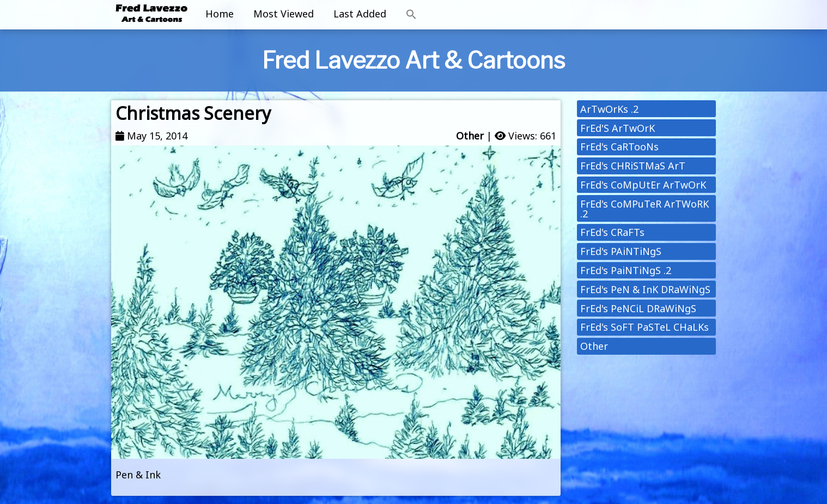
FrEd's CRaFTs (612, 232)
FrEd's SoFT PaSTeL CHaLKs (644, 327)
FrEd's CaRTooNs (619, 147)
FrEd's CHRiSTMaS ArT (633, 166)
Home (220, 14)
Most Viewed (284, 14)
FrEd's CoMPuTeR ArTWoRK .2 (644, 209)
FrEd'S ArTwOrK (618, 128)
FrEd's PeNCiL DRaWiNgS (638, 308)
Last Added (360, 14)
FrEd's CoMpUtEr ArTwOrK (643, 185)
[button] (411, 15)
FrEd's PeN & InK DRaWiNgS (645, 289)
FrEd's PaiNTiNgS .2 (626, 270)
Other (470, 136)
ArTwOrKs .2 (609, 109)
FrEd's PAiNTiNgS (621, 251)
